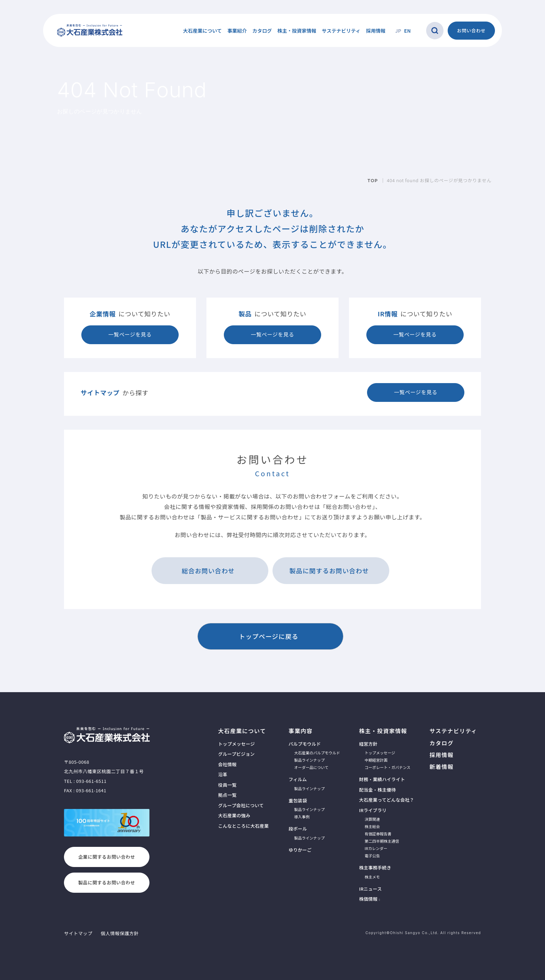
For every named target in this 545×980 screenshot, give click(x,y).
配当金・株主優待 (377, 790)
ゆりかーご (300, 850)
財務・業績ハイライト (382, 779)
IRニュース (370, 889)
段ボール (298, 829)
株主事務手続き (375, 868)
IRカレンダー (376, 848)
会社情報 (227, 764)
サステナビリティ (341, 31)
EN (408, 31)
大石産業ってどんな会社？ (387, 800)
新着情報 (442, 767)
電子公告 (372, 856)
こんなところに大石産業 (243, 826)
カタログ (262, 31)
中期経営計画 (376, 760)
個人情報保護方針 (120, 933)
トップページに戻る (269, 636)
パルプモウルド (305, 744)
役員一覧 (227, 785)
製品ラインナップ (309, 760)
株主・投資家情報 (383, 731)
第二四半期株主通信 (382, 841)
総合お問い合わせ (208, 570)
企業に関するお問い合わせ (107, 857)
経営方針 (368, 744)
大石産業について (242, 731)
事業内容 (300, 731)
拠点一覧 (227, 795)
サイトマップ (78, 933)
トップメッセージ (236, 744)
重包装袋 (298, 800)
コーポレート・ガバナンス (388, 767)
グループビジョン (236, 754)
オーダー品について (311, 767)
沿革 (223, 774)
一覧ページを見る (130, 334)
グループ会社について (241, 805)
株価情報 (368, 899)
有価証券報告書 (378, 834)
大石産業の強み (234, 815)
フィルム (298, 779)
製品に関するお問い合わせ (329, 570)
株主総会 (372, 826)
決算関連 (372, 819)
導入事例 (302, 817)
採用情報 (376, 31)
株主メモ (372, 877)
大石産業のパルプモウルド (317, 753)
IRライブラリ (373, 810)
